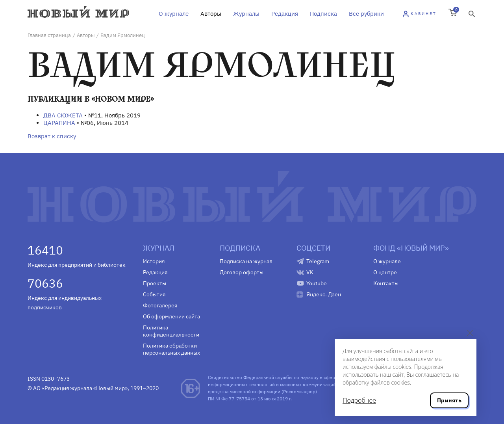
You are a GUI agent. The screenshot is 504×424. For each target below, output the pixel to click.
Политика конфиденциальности (171, 331)
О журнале (174, 14)
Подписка (323, 14)
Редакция (285, 14)
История (154, 261)
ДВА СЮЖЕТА (63, 115)
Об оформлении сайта (171, 316)
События (154, 294)
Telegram (318, 261)
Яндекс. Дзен (324, 294)
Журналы (246, 14)
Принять (449, 400)
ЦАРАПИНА (59, 123)
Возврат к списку (52, 136)
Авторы (211, 14)
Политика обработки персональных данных (171, 349)
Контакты (386, 283)
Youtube (317, 283)
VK (310, 272)
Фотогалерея (160, 305)
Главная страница (49, 35)
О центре (385, 272)
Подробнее (359, 400)
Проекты (155, 283)
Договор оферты (242, 272)
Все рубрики (366, 14)
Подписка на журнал (246, 261)
